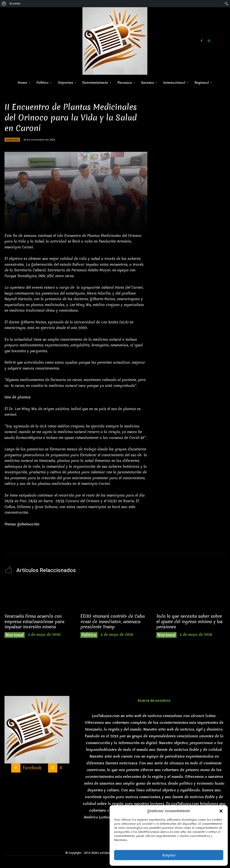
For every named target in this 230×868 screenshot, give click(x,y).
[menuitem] (4, 4)
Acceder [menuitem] (15, 3)
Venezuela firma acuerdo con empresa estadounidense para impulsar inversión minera (34, 621)
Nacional (15, 635)
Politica (89, 635)
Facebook (32, 768)
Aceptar (169, 855)
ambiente (12, 140)
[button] (221, 811)
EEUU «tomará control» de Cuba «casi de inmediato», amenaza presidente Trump (113, 621)
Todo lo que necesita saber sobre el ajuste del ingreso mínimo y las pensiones (189, 621)
